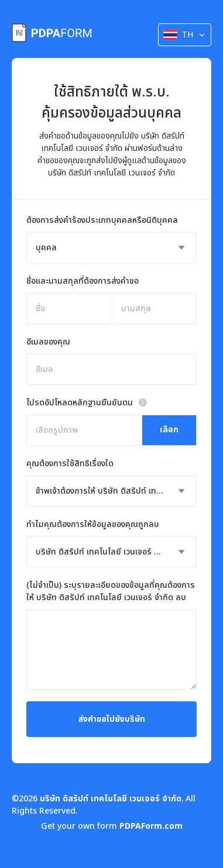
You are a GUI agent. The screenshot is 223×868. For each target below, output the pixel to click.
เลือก (169, 430)
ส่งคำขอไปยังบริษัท (111, 719)
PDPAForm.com (151, 826)
